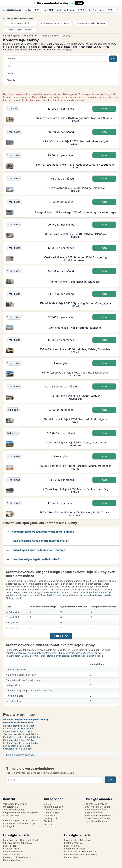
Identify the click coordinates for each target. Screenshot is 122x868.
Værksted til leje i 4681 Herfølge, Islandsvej (75, 328)
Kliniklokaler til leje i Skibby (18, 746)
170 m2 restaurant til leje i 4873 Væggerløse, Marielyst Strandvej (75, 165)
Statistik (48, 821)
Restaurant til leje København (19, 857)
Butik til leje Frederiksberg (98, 815)
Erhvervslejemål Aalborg (97, 807)
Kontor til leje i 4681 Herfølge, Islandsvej (75, 282)
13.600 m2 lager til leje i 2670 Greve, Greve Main (75, 442)
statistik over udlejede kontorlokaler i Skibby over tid (75, 656)
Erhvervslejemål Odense (97, 818)
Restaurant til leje (73, 843)
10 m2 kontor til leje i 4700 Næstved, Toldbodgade (75, 419)
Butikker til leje (11, 849)
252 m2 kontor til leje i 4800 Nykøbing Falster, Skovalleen (75, 349)
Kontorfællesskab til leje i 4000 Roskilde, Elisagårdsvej (75, 373)
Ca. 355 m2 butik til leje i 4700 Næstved (76, 396)
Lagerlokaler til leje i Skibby (18, 731)
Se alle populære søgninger (21, 755)
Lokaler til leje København (78, 840)
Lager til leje (10, 846)
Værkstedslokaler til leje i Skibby (21, 734)
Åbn (104, 109)
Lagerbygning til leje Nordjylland (21, 840)
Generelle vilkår (52, 813)
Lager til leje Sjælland (96, 804)
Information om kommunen (18, 722)
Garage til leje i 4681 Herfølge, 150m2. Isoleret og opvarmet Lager (75, 212)
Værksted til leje (12, 854)
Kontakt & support (53, 807)
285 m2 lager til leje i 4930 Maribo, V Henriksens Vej (76, 489)
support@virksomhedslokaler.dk (21, 813)
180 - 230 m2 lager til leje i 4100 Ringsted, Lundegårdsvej (76, 512)
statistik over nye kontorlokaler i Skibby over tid (39, 595)
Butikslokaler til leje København (81, 851)
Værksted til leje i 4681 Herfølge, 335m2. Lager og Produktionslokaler (75, 259)
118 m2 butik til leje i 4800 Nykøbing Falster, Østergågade (76, 303)
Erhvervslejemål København (18, 843)
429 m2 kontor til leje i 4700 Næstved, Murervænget (76, 141)
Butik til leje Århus (94, 813)
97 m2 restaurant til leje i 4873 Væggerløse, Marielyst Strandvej (76, 118)
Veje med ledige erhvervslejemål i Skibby (26, 719)
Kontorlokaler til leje (75, 849)
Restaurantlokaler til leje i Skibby (21, 743)
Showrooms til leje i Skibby (17, 749)
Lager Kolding (72, 846)
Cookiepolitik (51, 818)
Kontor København (13, 851)
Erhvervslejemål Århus (96, 810)
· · (32, 10)
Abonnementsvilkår (54, 810)
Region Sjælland (50, 36)
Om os (47, 804)
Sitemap (48, 824)
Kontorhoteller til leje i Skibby (19, 740)
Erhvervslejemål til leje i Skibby (20, 726)
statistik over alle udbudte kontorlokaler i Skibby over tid (80, 592)
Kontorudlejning (11, 860)
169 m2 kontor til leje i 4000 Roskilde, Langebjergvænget (75, 466)
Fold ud (58, 636)
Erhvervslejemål (12, 36)
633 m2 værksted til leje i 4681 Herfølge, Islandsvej (75, 234)
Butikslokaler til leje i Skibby (18, 729)
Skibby (66, 36)
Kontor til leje (31, 36)
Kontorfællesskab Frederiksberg (81, 854)
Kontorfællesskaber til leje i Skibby (22, 737)
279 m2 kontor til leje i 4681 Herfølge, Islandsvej (76, 188)
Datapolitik (50, 815)
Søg (113, 59)
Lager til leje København (97, 821)
